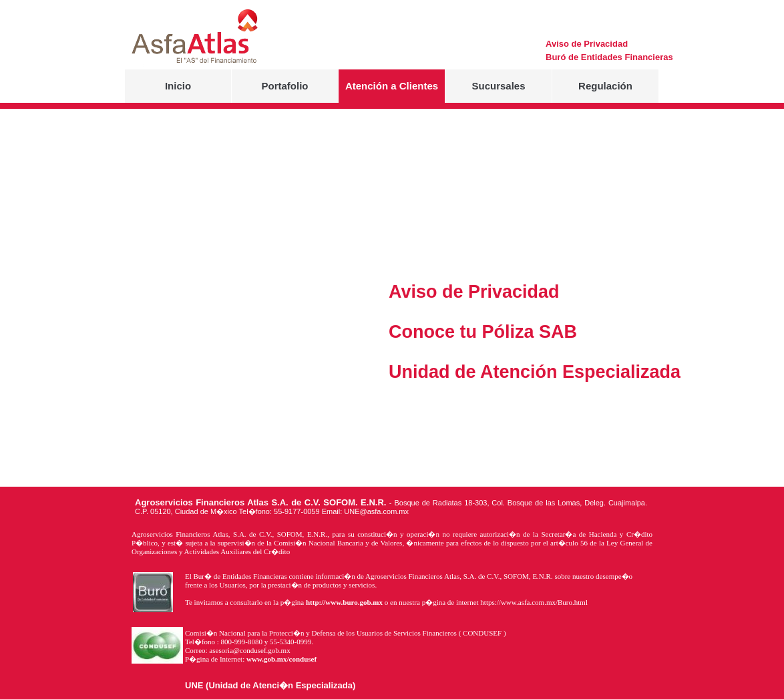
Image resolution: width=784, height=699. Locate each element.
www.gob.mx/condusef (281, 659)
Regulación (605, 86)
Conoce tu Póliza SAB (414, 332)
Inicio (178, 86)
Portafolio (285, 86)
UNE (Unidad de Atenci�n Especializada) (270, 685)
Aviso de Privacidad (571, 44)
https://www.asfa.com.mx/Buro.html (534, 602)
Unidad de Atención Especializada (414, 372)
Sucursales (498, 86)
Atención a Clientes (392, 86)
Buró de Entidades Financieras (571, 57)
